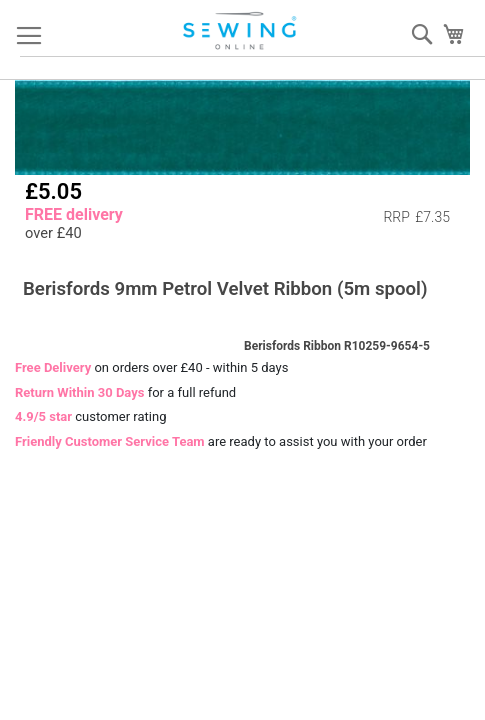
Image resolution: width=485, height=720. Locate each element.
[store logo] (241, 31)
